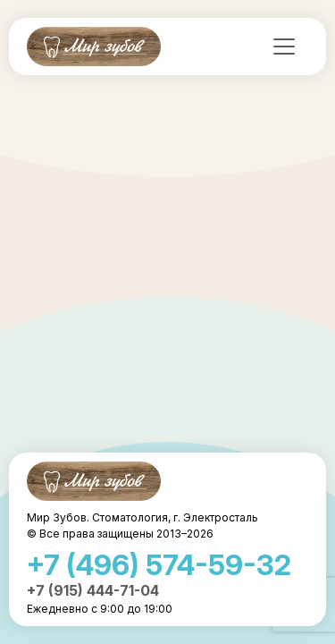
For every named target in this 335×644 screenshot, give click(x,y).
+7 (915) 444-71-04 (93, 590)
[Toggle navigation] (284, 47)
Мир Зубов (94, 47)
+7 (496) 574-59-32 (159, 565)
